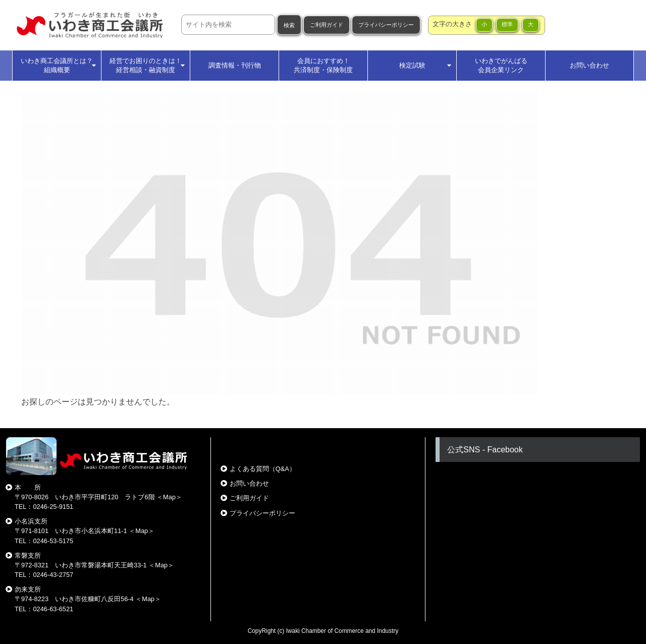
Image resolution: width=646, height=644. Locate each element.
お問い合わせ (249, 483)
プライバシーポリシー (386, 25)
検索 (289, 25)
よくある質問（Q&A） (263, 469)
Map (169, 497)
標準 (507, 24)
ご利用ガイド (327, 25)
